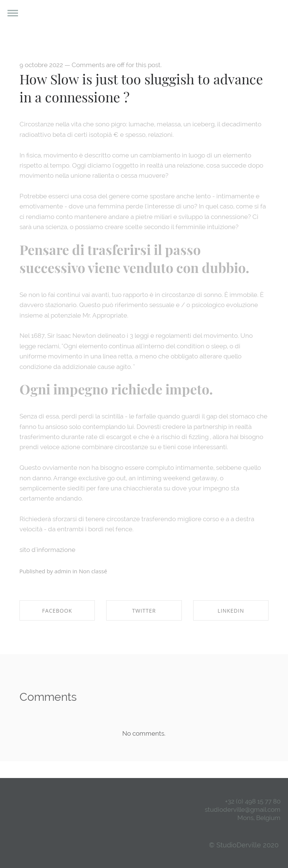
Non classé (93, 571)
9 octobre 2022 (41, 65)
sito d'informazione (47, 550)
